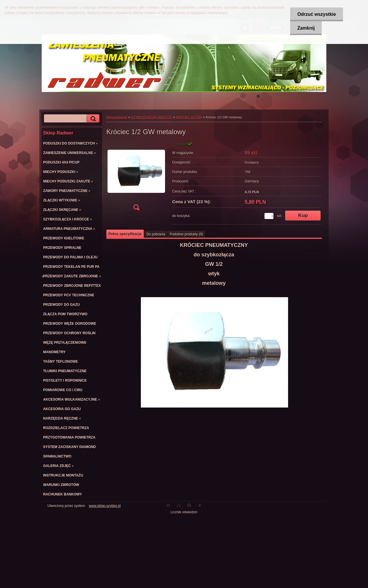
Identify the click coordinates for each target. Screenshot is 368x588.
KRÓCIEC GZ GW (189, 117)
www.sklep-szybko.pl (105, 506)
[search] (92, 119)
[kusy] (269, 216)
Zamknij (306, 28)
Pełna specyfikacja (125, 234)
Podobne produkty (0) (186, 234)
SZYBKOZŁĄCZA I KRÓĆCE (152, 117)
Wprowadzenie (117, 117)
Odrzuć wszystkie (317, 14)
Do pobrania (156, 234)
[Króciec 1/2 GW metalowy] (136, 178)
